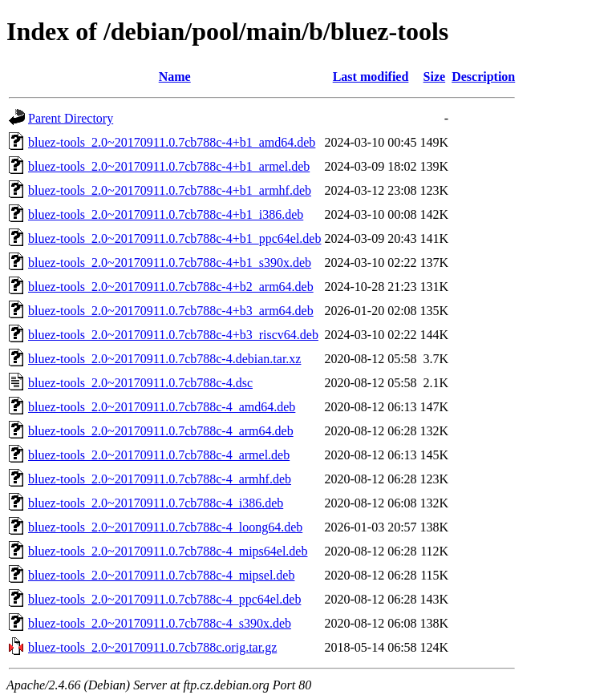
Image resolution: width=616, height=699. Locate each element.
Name (175, 77)
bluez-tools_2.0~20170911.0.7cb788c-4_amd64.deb (162, 407)
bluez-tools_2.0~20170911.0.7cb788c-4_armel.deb (159, 455)
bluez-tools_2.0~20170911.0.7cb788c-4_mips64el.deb (168, 551)
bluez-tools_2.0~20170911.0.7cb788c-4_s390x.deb (160, 623)
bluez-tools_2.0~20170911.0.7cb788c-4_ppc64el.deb (164, 599)
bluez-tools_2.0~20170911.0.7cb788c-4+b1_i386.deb (166, 214)
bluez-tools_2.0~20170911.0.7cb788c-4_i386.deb (156, 503)
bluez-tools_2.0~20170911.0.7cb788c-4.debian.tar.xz (164, 359)
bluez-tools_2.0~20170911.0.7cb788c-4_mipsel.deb (161, 575)
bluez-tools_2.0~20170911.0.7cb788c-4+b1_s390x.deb (170, 263)
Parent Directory (71, 118)
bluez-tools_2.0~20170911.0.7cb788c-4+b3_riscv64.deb (173, 335)
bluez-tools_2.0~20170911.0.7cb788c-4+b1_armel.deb (169, 166)
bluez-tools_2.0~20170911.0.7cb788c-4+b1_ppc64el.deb (174, 238)
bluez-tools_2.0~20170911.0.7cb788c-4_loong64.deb (165, 527)
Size (435, 77)
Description (483, 77)
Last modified (371, 77)
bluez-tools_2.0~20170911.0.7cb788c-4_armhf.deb (160, 479)
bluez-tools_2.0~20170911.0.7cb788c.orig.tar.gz (152, 647)
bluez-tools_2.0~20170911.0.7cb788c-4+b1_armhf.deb (170, 190)
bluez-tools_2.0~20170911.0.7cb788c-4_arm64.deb (161, 431)
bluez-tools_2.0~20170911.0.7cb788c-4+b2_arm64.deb (171, 287)
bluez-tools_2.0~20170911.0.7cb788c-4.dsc (140, 383)
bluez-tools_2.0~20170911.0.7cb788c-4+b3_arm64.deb (171, 311)
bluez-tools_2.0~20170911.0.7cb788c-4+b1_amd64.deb (172, 142)
